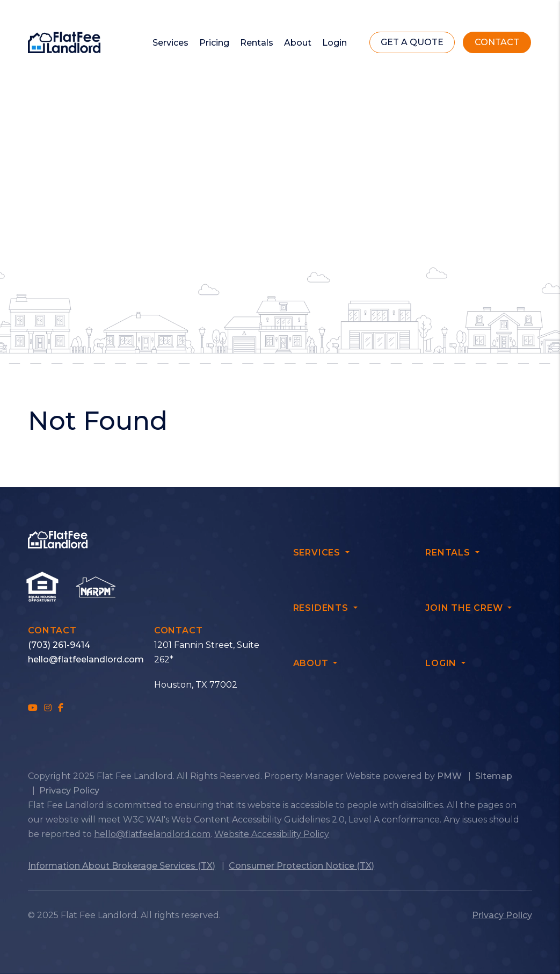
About (298, 43)
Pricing (214, 43)
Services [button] (318, 553)
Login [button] (334, 43)
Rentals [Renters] (257, 43)
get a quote (412, 42)
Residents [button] (322, 608)
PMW (449, 776)
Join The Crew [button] (465, 608)
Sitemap (494, 776)
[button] (33, 708)
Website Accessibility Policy (272, 834)
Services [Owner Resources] (170, 43)
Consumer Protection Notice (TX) (301, 866)
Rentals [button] (449, 553)
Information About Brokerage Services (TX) (122, 866)
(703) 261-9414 (59, 645)
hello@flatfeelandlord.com (86, 659)
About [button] (312, 663)
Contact (497, 42)
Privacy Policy (69, 791)
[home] (64, 42)
